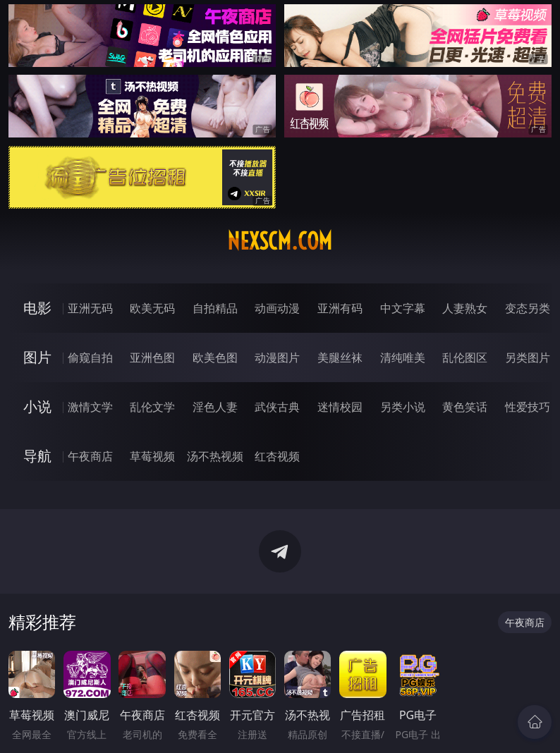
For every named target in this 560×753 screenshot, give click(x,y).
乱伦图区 (465, 357)
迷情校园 (340, 407)
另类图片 (528, 357)
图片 (37, 357)
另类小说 (403, 407)
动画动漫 (277, 308)
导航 (37, 456)
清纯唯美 (403, 357)
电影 (37, 308)
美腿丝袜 (340, 357)
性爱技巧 (528, 407)
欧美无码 (152, 308)
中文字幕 (403, 308)
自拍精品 (215, 308)
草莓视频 (152, 456)
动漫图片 (277, 357)
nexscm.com (280, 241)
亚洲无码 (90, 308)
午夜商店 (90, 456)
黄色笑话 (465, 407)
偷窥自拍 (90, 357)
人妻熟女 (465, 308)
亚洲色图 (152, 357)
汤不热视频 (215, 456)
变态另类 (528, 308)
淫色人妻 (215, 407)
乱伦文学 (152, 407)
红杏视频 (277, 456)
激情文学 (90, 407)
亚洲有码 (340, 308)
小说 (37, 406)
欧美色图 (215, 357)
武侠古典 (277, 407)
